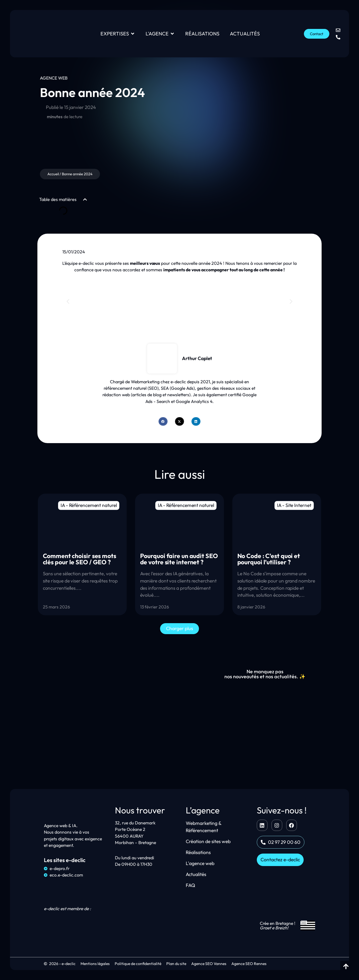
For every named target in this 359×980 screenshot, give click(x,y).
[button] (85, 199)
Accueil (53, 174)
